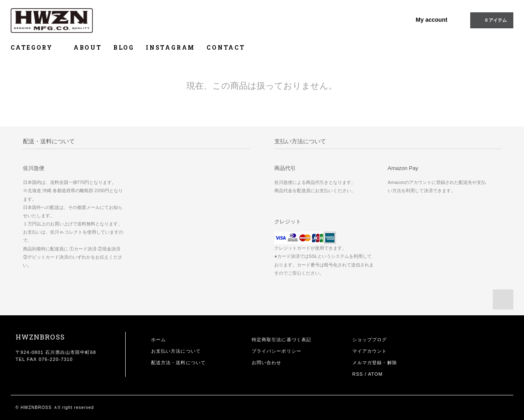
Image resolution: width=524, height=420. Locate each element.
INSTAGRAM (170, 47)
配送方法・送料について (178, 363)
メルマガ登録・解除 (375, 363)
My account (431, 20)
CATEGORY (36, 47)
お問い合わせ (267, 363)
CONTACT (226, 47)
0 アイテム (491, 20)
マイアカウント (370, 351)
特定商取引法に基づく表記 (282, 340)
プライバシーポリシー (277, 351)
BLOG (124, 47)
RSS (358, 374)
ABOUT (88, 47)
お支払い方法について (176, 351)
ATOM (375, 374)
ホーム (159, 340)
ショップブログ (370, 340)
